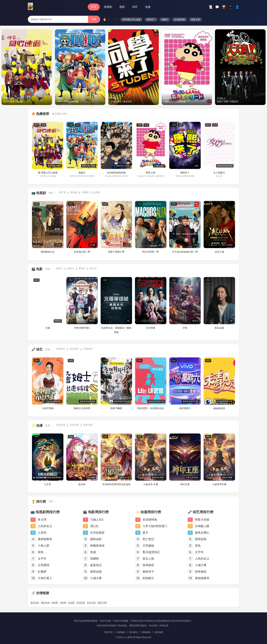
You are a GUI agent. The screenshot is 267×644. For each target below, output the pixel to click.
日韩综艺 (88, 349)
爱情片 (82, 268)
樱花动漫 (45, 603)
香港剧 (74, 192)
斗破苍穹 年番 (151, 484)
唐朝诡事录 (45, 539)
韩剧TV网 (102, 603)
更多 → (52, 193)
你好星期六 (185, 408)
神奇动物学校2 (82, 328)
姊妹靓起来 (219, 408)
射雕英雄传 (97, 546)
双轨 (41, 552)
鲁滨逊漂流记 (151, 552)
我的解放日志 (48, 252)
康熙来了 (151, 20)
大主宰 (48, 484)
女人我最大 (219, 173)
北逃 (48, 328)
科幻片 (93, 268)
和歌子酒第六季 (116, 252)
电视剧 (108, 7)
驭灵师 (82, 484)
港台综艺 (74, 349)
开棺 (185, 328)
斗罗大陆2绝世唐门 (155, 526)
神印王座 (185, 484)
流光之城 (219, 252)
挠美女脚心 (202, 533)
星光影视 (81, 603)
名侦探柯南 (180, 20)
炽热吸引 (148, 578)
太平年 (42, 559)
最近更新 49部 (59, 114)
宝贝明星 (151, 328)
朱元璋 (42, 520)
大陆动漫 (61, 425)
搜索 (94, 19)
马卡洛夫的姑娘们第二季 (185, 252)
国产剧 (63, 192)
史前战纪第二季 (82, 252)
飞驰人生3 (97, 520)
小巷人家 (44, 546)
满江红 (94, 526)
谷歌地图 (159, 632)
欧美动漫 (88, 425)
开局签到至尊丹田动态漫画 (116, 484)
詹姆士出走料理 (82, 408)
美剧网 (63, 603)
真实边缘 (219, 328)
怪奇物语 (148, 565)
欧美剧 (97, 192)
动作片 (59, 268)
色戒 (93, 552)
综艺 (135, 7)
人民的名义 (45, 526)
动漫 (148, 7)
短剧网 (71, 603)
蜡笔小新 (195, 20)
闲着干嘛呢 (116, 408)
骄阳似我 (96, 572)
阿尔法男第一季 (151, 252)
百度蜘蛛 (121, 632)
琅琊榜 (94, 559)
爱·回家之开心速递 (132, 20)
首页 (94, 7)
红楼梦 (42, 572)
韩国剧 (85, 192)
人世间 (42, 533)
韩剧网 (55, 603)
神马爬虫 (133, 632)
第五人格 (148, 559)
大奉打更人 (45, 578)
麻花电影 (35, 603)
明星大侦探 (202, 520)
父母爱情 (44, 565)
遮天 (145, 533)
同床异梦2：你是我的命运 (151, 408)
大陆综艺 (61, 349)
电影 (122, 7)
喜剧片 (71, 268)
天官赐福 (148, 546)
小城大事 (96, 578)
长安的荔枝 (97, 533)
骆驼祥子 (148, 572)
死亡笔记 (148, 539)
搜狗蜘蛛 (146, 632)
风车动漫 (91, 603)
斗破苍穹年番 (219, 484)
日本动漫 (74, 425)
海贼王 (165, 20)
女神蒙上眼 (202, 526)
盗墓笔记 (96, 565)
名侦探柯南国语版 (116, 173)
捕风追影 (96, 539)
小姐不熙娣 (48, 408)
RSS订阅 (108, 632)
